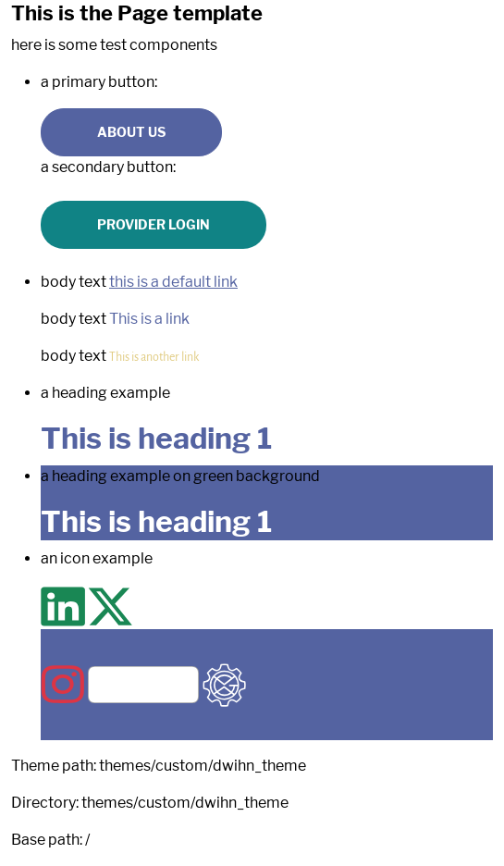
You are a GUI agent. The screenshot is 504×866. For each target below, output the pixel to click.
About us (131, 132)
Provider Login (154, 224)
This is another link (154, 356)
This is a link (149, 319)
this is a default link (173, 282)
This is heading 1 (156, 438)
